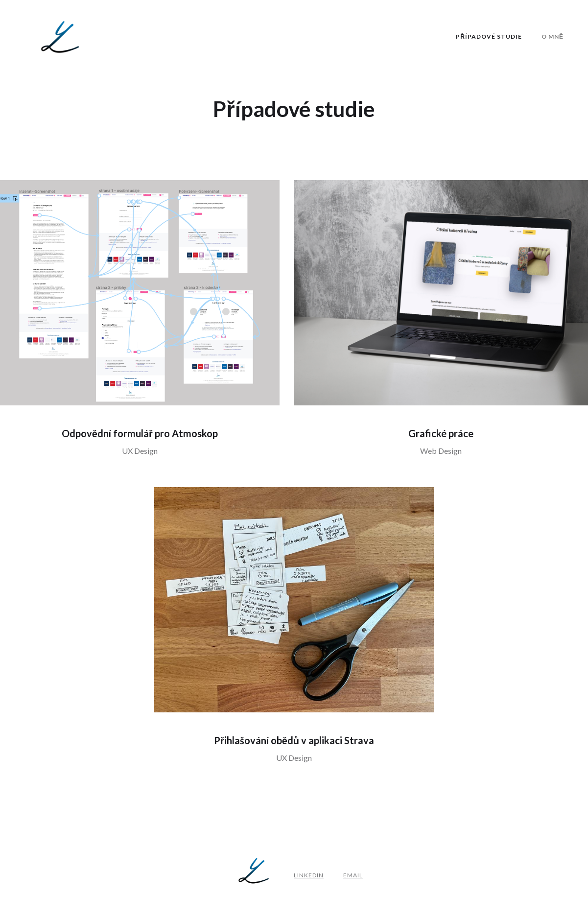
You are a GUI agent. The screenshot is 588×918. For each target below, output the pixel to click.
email (353, 875)
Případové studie (489, 36)
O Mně (553, 36)
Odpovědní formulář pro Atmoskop (140, 433)
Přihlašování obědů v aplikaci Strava (294, 740)
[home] (61, 37)
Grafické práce (441, 433)
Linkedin (309, 875)
